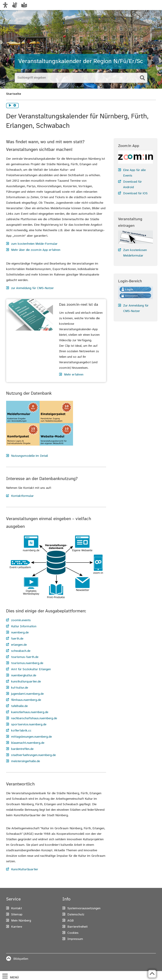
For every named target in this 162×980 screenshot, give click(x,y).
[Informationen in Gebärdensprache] (15, 5)
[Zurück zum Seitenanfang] (152, 974)
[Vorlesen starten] (10, 106)
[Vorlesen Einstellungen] (15, 106)
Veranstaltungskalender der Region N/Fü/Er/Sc (81, 61)
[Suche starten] (142, 78)
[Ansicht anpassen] (5, 5)
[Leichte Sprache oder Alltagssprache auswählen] (24, 5)
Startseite (14, 94)
